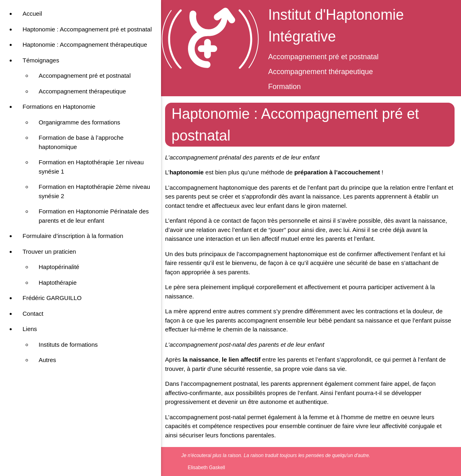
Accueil (32, 13)
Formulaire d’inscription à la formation (73, 236)
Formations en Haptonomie (59, 107)
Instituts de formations (68, 345)
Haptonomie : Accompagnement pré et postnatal (87, 29)
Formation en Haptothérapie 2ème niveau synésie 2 (94, 191)
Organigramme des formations (80, 122)
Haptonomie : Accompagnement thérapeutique (85, 44)
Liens (30, 329)
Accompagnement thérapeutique (82, 91)
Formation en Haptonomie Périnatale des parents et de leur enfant (94, 216)
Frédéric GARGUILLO (52, 298)
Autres (47, 360)
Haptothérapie (58, 282)
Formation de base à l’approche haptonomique (81, 142)
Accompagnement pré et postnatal (85, 76)
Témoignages (41, 60)
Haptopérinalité (59, 267)
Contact (33, 314)
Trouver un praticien (49, 251)
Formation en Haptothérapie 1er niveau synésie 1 (91, 167)
